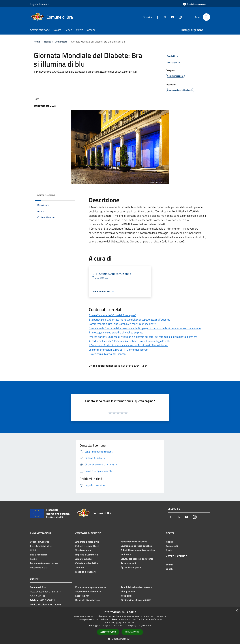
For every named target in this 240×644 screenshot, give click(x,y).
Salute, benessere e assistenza (137, 559)
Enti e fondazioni (39, 555)
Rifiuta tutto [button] (132, 632)
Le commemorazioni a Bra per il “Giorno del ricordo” (119, 350)
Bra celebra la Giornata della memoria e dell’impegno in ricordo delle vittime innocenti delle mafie (145, 328)
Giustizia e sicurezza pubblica (136, 546)
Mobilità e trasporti (86, 572)
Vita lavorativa (83, 550)
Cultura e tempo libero (87, 546)
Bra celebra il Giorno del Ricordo (107, 354)
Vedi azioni (174, 63)
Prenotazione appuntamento (91, 587)
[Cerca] (206, 17)
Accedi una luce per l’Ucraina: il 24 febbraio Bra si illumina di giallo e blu (130, 341)
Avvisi (169, 550)
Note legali (126, 596)
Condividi (173, 56)
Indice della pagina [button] (46, 195)
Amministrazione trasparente (136, 587)
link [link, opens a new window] (149, 626)
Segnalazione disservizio (88, 591)
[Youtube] (171, 17)
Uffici (33, 550)
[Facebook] (156, 17)
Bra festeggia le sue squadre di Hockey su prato (116, 332)
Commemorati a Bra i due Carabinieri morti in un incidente (122, 324)
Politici (34, 559)
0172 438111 (48, 600)
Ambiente (126, 554)
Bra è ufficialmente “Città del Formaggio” (112, 315)
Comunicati (61, 42)
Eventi (169, 565)
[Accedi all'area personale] (195, 4)
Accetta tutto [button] (108, 632)
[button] (120, 639)
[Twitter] (164, 17)
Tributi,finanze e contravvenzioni (138, 550)
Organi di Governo (40, 542)
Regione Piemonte (39, 4)
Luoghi (170, 569)
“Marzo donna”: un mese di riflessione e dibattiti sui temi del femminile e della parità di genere (143, 337)
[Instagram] (179, 17)
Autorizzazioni (128, 563)
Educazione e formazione (134, 542)
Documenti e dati (39, 567)
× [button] (237, 611)
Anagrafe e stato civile (87, 542)
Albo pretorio (128, 591)
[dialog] (120, 626)
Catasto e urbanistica (87, 563)
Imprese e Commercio (87, 555)
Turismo (80, 567)
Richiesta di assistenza (87, 600)
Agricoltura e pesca (131, 567)
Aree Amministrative (41, 546)
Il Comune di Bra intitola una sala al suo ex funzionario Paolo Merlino (128, 345)
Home (37, 42)
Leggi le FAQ (82, 596)
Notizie (170, 542)
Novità (48, 42)
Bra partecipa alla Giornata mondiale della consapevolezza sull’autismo (130, 320)
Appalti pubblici (84, 559)
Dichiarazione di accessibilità (136, 600)
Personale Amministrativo (44, 563)
